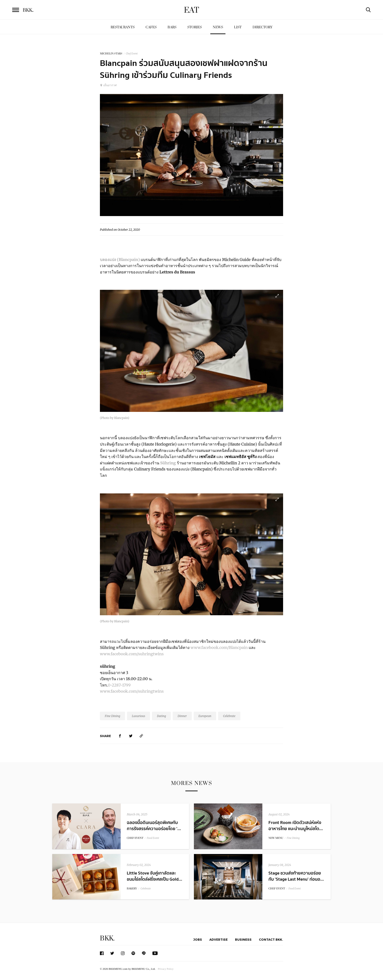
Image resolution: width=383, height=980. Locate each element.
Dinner (182, 716)
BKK (28, 10)
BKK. (107, 938)
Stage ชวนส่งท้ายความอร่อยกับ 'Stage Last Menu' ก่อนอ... (296, 876)
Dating (161, 716)
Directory (263, 27)
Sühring (169, 463)
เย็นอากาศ (108, 85)
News (218, 27)
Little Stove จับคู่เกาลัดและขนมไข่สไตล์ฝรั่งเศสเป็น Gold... (154, 876)
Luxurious (139, 716)
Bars (172, 27)
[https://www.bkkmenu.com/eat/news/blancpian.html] (141, 736)
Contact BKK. (271, 939)
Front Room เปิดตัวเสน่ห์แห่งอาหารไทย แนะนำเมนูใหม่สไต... (296, 826)
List (238, 27)
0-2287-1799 (119, 685)
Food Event (153, 838)
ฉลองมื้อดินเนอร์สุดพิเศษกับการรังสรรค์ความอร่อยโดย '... (154, 826)
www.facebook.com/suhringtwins (132, 654)
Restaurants (123, 27)
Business (243, 939)
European (205, 716)
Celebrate (229, 716)
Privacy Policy (166, 969)
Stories (195, 27)
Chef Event (132, 54)
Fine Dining (112, 716)
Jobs (198, 939)
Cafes (151, 27)
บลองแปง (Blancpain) (120, 260)
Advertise (218, 939)
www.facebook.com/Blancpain (219, 647)
